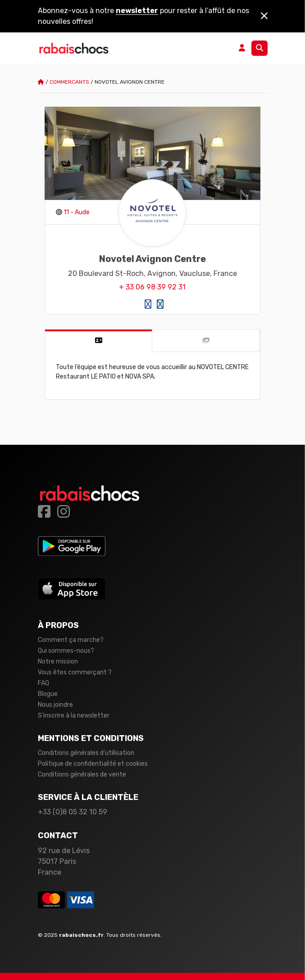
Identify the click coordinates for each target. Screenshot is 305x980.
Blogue (48, 694)
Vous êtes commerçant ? (75, 672)
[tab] (99, 341)
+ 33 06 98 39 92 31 (152, 287)
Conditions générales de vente (82, 775)
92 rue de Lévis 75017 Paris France (64, 861)
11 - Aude (77, 212)
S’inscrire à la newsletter (74, 716)
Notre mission (58, 662)
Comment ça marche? (71, 640)
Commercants (69, 82)
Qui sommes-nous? (66, 651)
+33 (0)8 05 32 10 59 (73, 812)
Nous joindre (55, 705)
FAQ (43, 683)
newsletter (137, 11)
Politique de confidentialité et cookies (93, 764)
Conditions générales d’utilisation (86, 753)
